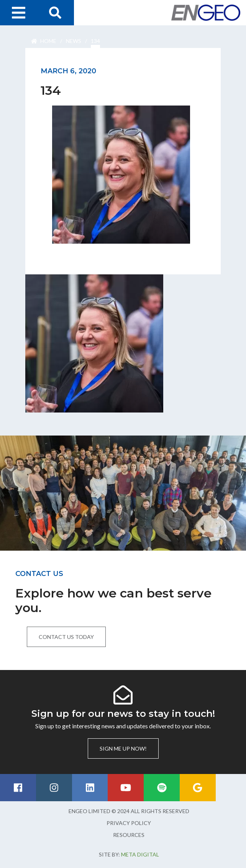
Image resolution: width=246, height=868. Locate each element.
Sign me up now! (123, 748)
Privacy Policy (129, 823)
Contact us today (66, 637)
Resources (129, 835)
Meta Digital (140, 854)
